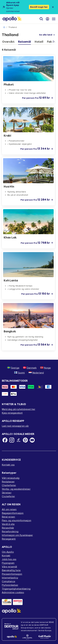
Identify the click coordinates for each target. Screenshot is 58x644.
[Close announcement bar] (53, 7)
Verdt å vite (8, 524)
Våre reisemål (10, 567)
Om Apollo (8, 552)
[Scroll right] (54, 42)
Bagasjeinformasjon (13, 513)
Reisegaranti (9, 539)
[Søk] (41, 19)
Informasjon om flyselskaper (17, 535)
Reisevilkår (8, 528)
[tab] (9, 43)
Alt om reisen (9, 509)
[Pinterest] (25, 440)
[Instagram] (12, 440)
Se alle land (47, 35)
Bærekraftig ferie (11, 570)
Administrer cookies (13, 592)
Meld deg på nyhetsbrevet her (19, 409)
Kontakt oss (8, 465)
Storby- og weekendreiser (16, 489)
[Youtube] (32, 440)
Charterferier (9, 485)
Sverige (13, 368)
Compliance (9, 581)
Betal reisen (8, 517)
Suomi (20, 373)
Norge (45, 368)
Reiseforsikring (10, 531)
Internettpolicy (10, 578)
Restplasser (8, 482)
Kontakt (6, 555)
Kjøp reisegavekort (12, 413)
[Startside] (12, 19)
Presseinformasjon (12, 574)
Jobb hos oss (9, 559)
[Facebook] (5, 440)
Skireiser (7, 493)
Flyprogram (8, 563)
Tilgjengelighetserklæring (16, 589)
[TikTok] (19, 440)
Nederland (36, 373)
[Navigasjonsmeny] (54, 19)
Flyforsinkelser (10, 585)
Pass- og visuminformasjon (17, 520)
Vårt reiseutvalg (11, 478)
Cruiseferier (8, 496)
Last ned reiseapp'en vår (15, 426)
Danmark (30, 368)
